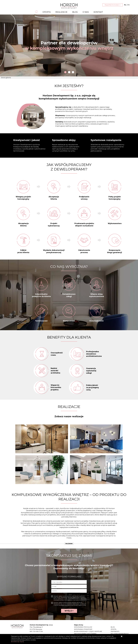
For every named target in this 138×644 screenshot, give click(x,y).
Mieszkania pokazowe (83, 629)
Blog (75, 12)
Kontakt (98, 12)
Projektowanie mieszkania (85, 634)
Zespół (114, 629)
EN (127, 5)
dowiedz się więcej (17, 642)
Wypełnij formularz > (113, 5)
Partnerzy (115, 631)
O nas (86, 12)
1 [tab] (65, 72)
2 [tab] (69, 72)
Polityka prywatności (120, 634)
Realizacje (61, 12)
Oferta (47, 12)
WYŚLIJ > (69, 611)
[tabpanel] (69, 45)
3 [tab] (73, 72)
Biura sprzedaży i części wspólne (88, 631)
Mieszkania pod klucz (83, 627)
